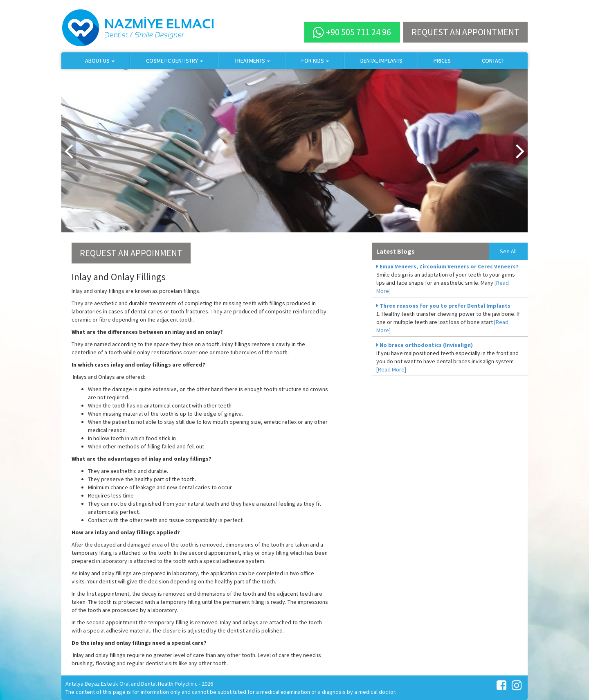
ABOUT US (100, 61)
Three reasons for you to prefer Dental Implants (443, 306)
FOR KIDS (315, 61)
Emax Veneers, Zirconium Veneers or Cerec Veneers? (447, 266)
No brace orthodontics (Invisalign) (425, 345)
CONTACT (493, 61)
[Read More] (391, 369)
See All (508, 251)
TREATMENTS (252, 61)
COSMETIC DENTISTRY (175, 61)
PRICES (442, 61)
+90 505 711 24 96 (352, 32)
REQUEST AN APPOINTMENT (465, 32)
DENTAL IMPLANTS (381, 61)
